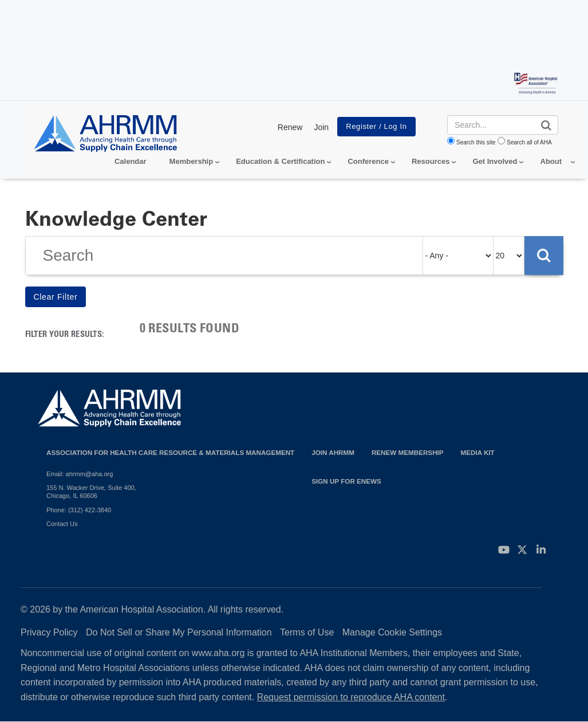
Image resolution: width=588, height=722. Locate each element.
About (551, 161)
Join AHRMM (333, 452)
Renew (290, 127)
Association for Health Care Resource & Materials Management (170, 452)
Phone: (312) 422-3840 (79, 510)
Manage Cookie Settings (392, 632)
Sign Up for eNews (346, 481)
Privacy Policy (49, 632)
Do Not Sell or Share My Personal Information (179, 632)
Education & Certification (280, 161)
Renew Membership (408, 452)
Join (321, 127)
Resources (431, 161)
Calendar (131, 161)
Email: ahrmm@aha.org (80, 474)
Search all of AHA (529, 142)
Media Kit (478, 452)
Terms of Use (307, 632)
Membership (192, 161)
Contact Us (62, 524)
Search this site (476, 142)
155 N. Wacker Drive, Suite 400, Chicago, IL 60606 (91, 492)
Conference (368, 161)
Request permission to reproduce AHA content (351, 697)
